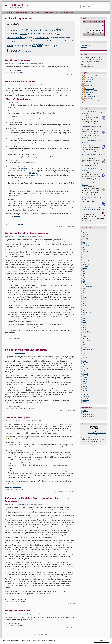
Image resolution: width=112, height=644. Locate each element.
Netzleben (8, 622)
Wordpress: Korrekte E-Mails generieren (27, 233)
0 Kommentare (17, 70)
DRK (84, 277)
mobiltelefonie (49, 41)
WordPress (33, 67)
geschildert (52, 88)
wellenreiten (86, 396)
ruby (63, 41)
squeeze (85, 363)
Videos (85, 389)
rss (60, 41)
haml (84, 305)
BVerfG (25, 30)
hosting (34, 41)
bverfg (85, 255)
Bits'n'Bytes (8, 70)
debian (43, 30)
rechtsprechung (17, 37)
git (24, 52)
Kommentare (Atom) (89, 416)
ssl (72, 41)
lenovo (85, 324)
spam (36, 37)
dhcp (84, 270)
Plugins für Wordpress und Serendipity (26, 349)
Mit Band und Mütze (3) (92, 91)
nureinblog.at (86, 197)
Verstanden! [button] (102, 641)
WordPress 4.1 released (18, 60)
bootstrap (86, 251)
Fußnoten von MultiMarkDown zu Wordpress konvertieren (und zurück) (37, 499)
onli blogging (86, 155)
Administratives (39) (91, 76)
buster (85, 253)
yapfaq (38, 45)
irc (83, 316)
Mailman (48, 33)
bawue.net (86, 246)
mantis (85, 329)
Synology (85, 372)
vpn (15, 46)
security (30, 38)
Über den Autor (48, 12)
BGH (20, 30)
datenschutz (48, 46)
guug (84, 301)
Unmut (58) (88, 98)
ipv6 (41, 34)
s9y (66, 41)
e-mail (9, 30)
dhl (84, 272)
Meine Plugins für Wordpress (21, 82)
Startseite (8, 12)
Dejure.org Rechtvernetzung (19, 168)
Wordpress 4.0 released (18, 609)
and (84, 231)
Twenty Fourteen (14, 442)
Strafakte (28, 462)
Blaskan (11, 468)
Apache (85, 236)
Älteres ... (84, 47)
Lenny (84, 322)
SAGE (84, 355)
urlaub (85, 381)
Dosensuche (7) (90, 89)
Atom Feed (86, 413)
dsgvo (55, 46)
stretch (52, 38)
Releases (14, 598)
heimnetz (23, 34)
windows (69, 38)
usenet (64, 38)
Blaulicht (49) (89, 85)
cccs (84, 259)
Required (11, 462)
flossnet (15, 51)
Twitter (28, 52)
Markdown (45, 530)
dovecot (50, 30)
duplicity (85, 283)
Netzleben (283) (90, 93)
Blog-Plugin (33, 173)
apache (16, 41)
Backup (85, 244)
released (65, 67)
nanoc (56, 41)
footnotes (8, 519)
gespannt (47, 399)
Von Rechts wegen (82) (92, 100)
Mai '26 (94, 34)
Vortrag (85, 391)
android (15, 30)
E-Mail (85, 285)
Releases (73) (89, 94)
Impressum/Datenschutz (65, 12)
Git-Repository (38, 592)
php (58, 34)
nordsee (85, 338)
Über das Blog (35, 12)
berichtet (17, 216)
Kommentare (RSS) (88, 415)
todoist (10, 45)
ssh (69, 41)
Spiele (84, 361)
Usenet (85, 383)
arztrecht (85, 238)
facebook (22, 41)
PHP (84, 344)
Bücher (85, 257)
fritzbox (28, 41)
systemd (58, 38)
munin (85, 335)
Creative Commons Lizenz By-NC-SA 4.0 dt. (97, 434)
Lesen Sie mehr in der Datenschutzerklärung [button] (41, 641)
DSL (84, 281)
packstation (86, 340)
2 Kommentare (17, 405)
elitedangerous (87, 286)
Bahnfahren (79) (90, 80)
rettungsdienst (87, 350)
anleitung (10, 41)
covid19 (85, 262)
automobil (86, 240)
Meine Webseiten (21, 12)
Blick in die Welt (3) (91, 87)
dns (84, 273)
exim (57, 29)
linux (84, 325)
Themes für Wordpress (18, 416)
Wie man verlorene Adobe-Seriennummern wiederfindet (93, 208)
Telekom (85, 376)
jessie (41, 41)
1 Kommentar (16, 338)
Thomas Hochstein (20, 63)
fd (83, 292)
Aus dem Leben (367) (91, 78)
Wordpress (21, 73)
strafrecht (44, 37)
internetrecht (33, 34)
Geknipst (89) (89, 81)
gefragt (32, 423)
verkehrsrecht (87, 385)
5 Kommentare (17, 222)
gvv (84, 303)
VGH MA (85, 387)
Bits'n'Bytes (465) (90, 83)
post (84, 346)
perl (55, 34)
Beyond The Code (30, 450)
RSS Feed (85, 411)
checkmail (34, 30)
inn (38, 41)
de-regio (85, 266)
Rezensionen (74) (90, 96)
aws (84, 242)
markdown (28, 46)
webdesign (20, 46)
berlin (84, 247)
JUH (84, 320)
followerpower (13, 34)
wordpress (20, 224)
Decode (11, 450)
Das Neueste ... (85, 45)
